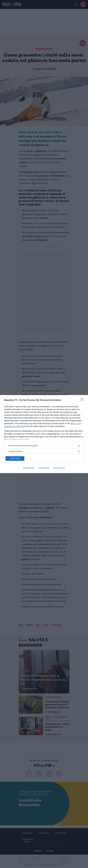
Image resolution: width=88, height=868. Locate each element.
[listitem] (44, 446)
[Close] (83, 400)
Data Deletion (29, 468)
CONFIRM (15, 458)
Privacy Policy (59, 468)
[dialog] (44, 434)
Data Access (44, 468)
